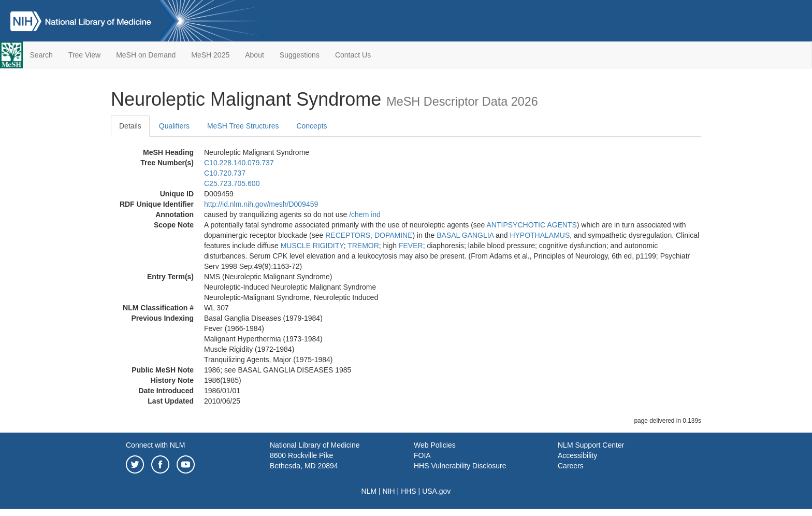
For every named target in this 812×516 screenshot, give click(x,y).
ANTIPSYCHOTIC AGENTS (532, 225)
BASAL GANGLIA (465, 235)
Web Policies (435, 445)
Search (41, 55)
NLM (369, 491)
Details (130, 126)
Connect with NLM (155, 445)
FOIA (422, 455)
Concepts (311, 126)
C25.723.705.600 (232, 183)
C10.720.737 (225, 173)
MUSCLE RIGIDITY (312, 246)
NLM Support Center (591, 445)
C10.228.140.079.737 (239, 163)
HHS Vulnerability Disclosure (460, 466)
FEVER (411, 246)
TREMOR (363, 246)
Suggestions (300, 55)
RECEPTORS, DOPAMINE (369, 235)
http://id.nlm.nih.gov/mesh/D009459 (261, 204)
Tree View (84, 55)
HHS (409, 491)
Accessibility (577, 455)
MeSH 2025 (210, 55)
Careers (571, 466)
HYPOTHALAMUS (540, 235)
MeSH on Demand (146, 55)
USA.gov (436, 491)
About (255, 55)
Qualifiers (174, 126)
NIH (389, 491)
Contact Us (353, 55)
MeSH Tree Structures (243, 126)
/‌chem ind (365, 214)
